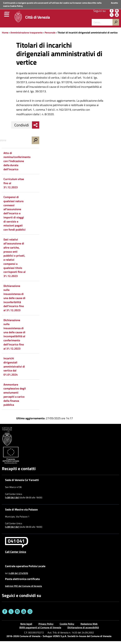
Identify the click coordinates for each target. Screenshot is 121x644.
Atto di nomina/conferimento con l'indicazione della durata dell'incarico (17, 164)
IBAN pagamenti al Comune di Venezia (40, 630)
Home (5, 35)
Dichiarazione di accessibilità (83, 630)
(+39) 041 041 (12, 500)
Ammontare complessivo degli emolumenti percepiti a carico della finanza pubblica (15, 398)
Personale (50, 35)
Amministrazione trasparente (26, 35)
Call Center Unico (16, 555)
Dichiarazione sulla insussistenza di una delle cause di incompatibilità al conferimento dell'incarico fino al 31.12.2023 (14, 337)
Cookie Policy (16, 6)
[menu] (7, 17)
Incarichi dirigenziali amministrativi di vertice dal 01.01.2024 (14, 369)
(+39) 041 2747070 (18, 576)
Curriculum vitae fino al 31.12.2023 (14, 186)
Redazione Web (89, 627)
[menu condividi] (36, 128)
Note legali (26, 627)
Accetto (114, 3)
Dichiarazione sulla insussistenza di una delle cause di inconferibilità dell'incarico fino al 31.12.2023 (14, 301)
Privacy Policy (46, 627)
